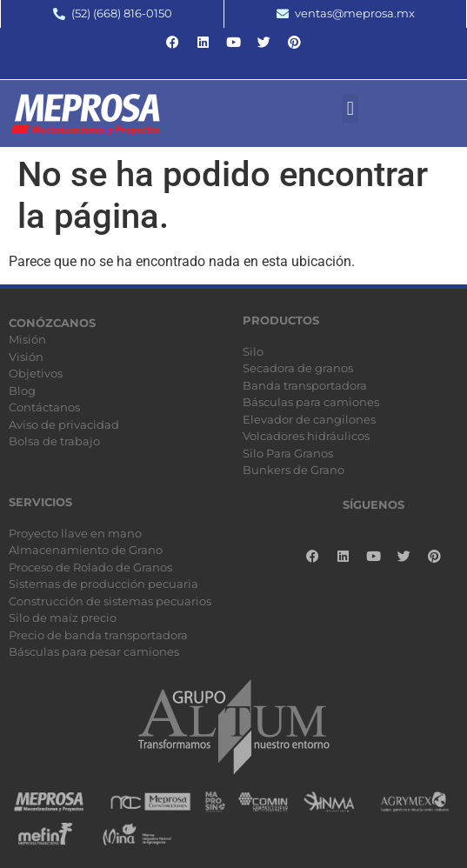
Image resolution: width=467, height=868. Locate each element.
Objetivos (36, 373)
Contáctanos (44, 407)
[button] (350, 108)
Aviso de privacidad (64, 424)
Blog (22, 391)
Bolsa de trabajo (54, 441)
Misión (27, 339)
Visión (26, 357)
